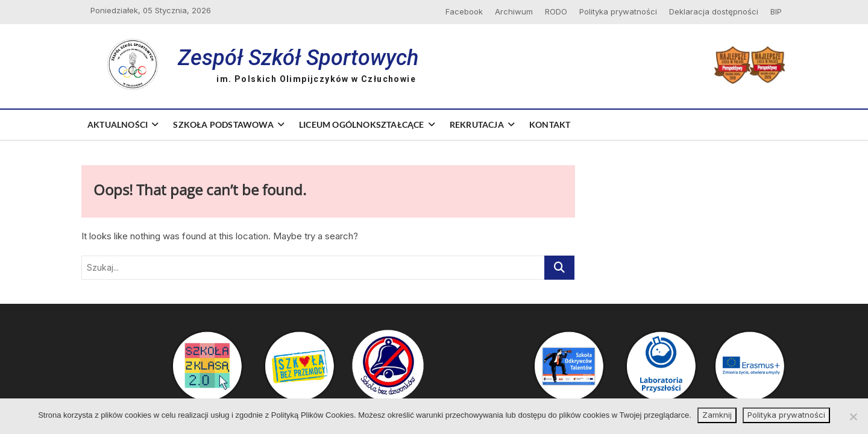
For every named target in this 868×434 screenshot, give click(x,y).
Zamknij (717, 415)
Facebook (464, 11)
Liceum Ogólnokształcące (362, 124)
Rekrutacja (477, 124)
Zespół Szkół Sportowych (298, 58)
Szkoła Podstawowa (223, 124)
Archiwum (514, 11)
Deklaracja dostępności (714, 11)
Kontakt (550, 124)
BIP (776, 11)
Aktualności (118, 124)
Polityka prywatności (618, 11)
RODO (556, 11)
